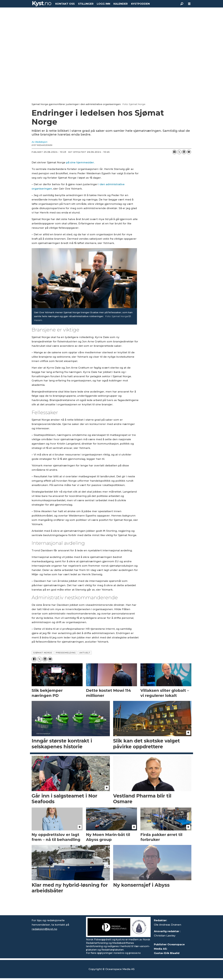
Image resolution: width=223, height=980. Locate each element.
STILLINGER (86, 4)
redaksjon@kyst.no (44, 929)
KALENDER (121, 4)
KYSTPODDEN (140, 4)
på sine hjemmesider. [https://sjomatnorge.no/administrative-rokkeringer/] (80, 162)
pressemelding (66, 653)
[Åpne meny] (189, 4)
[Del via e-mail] (189, 152)
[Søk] (182, 4)
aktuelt (85, 653)
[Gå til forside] (42, 4)
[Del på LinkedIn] (184, 152)
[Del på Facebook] (174, 152)
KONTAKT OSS (65, 4)
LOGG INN (103, 4)
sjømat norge (43, 653)
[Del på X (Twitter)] (179, 152)
